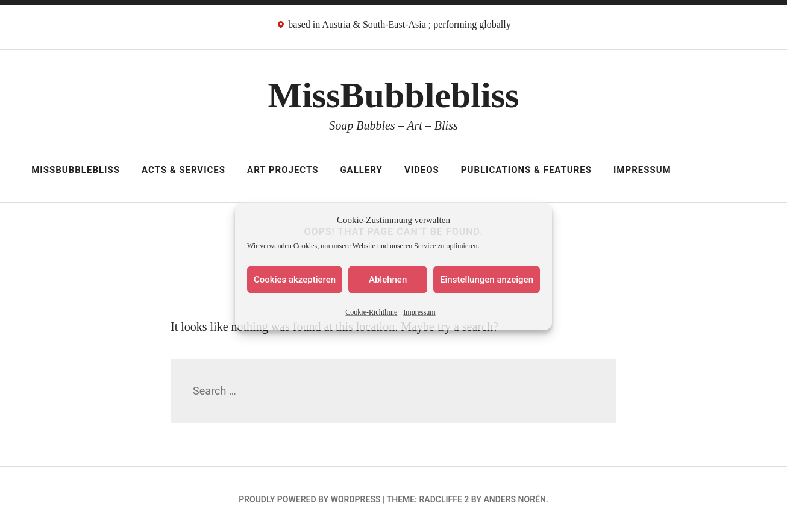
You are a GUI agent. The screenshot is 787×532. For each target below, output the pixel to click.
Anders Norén (514, 499)
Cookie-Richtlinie (371, 311)
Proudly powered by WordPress (309, 499)
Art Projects (283, 170)
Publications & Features (526, 170)
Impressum (419, 311)
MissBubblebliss (394, 95)
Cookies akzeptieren (295, 280)
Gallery (361, 170)
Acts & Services (183, 170)
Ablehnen (388, 280)
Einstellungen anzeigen (487, 280)
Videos (422, 170)
